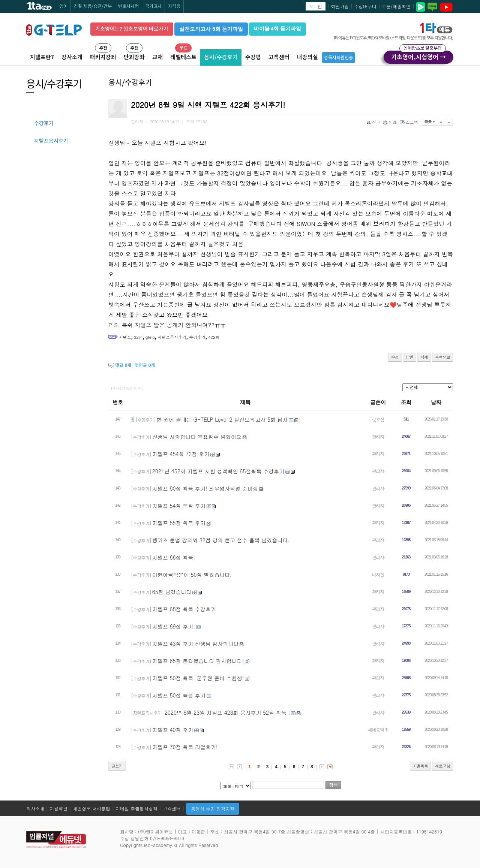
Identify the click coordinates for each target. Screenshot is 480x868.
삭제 (424, 357)
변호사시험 (128, 6)
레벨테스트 (183, 57)
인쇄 (391, 122)
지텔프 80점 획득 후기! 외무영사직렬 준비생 (205, 488)
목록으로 (442, 357)
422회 (214, 337)
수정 (395, 357)
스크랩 (409, 122)
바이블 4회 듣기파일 (277, 29)
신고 (374, 122)
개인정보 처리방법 (91, 808)
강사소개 (72, 57)
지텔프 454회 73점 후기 (181, 454)
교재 (157, 57)
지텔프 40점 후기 (173, 730)
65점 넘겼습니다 (172, 592)
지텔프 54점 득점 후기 (179, 506)
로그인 (316, 6)
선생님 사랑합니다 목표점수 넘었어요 (197, 437)
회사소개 (35, 808)
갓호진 (378, 419)
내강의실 (307, 57)
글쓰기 (117, 766)
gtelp (150, 337)
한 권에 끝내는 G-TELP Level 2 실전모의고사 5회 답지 (222, 419)
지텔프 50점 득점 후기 (179, 695)
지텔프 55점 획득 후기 (179, 523)
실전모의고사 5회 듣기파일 (211, 29)
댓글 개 (123, 365)
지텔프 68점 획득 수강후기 (184, 609)
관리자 (378, 436)
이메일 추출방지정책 (136, 808)
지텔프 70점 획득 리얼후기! (185, 747)
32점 (138, 337)
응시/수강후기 (221, 57)
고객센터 (279, 57)
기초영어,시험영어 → (418, 56)
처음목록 (420, 766)
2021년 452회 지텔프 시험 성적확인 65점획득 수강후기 (218, 471)
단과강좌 (134, 57)
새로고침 (442, 766)
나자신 (378, 574)
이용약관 (58, 808)
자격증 (174, 6)
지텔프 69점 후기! (174, 626)
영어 (63, 6)
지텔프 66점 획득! (174, 557)
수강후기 (197, 337)
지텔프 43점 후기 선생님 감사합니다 (196, 644)
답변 (409, 357)
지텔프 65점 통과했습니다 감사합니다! (198, 661)
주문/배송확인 (396, 6)
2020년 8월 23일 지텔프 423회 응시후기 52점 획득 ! (227, 712)
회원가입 (340, 6)
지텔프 (125, 337)
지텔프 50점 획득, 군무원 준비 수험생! (198, 678)
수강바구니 (365, 6)
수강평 (253, 57)
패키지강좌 (103, 57)
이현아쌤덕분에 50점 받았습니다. (192, 575)
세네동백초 (378, 730)
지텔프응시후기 (172, 337)
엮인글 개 (145, 365)
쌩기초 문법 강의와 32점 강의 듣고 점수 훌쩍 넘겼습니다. (221, 540)
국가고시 (153, 6)
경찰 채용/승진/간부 (93, 6)
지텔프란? (42, 57)
